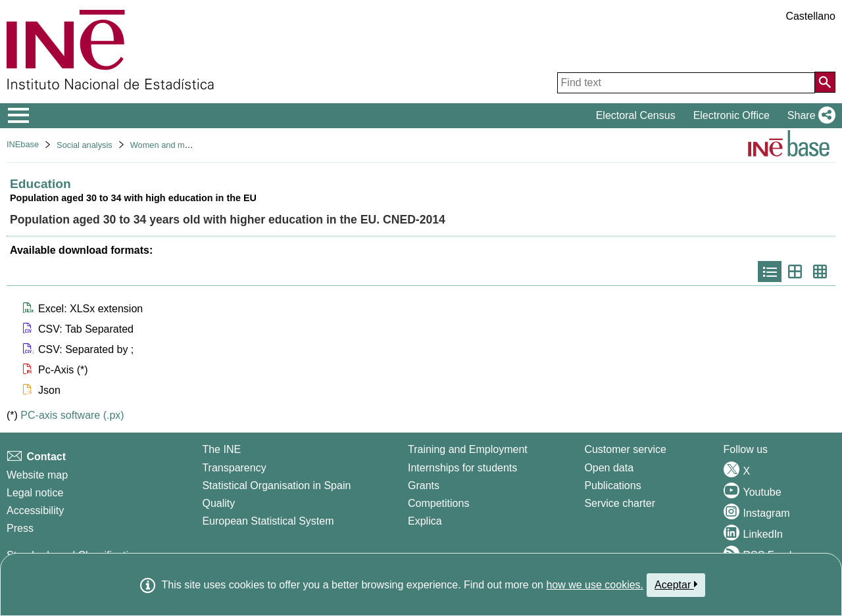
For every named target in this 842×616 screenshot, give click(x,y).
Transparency (234, 468)
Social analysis (85, 145)
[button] (809, 116)
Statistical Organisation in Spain (276, 486)
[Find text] (686, 83)
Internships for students (462, 468)
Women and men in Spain (179, 145)
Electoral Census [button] (636, 115)
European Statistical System (268, 521)
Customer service (625, 449)
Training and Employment (468, 449)
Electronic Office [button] (731, 115)
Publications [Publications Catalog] (612, 486)
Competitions (438, 503)
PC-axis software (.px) (72, 415)
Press (20, 528)
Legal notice (35, 493)
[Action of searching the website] (825, 82)
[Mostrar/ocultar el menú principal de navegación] (19, 116)
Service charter (620, 503)
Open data (609, 468)
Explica (425, 521)
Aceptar (676, 584)
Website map (37, 475)
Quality (218, 503)
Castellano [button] (810, 16)
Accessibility (35, 510)
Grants (424, 486)
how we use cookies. (595, 585)
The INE (221, 449)
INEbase (23, 144)
